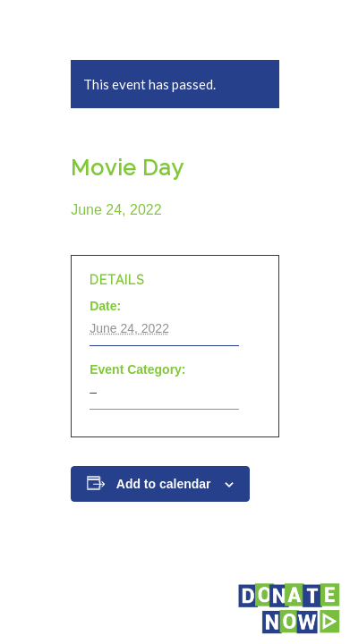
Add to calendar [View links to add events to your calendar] (164, 484)
